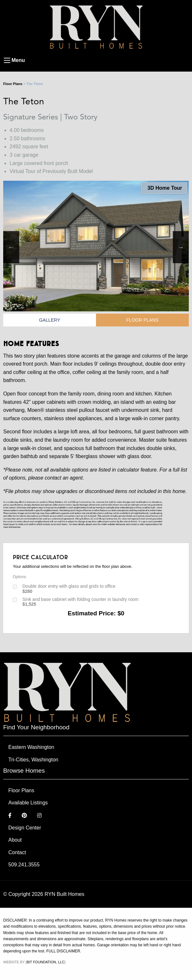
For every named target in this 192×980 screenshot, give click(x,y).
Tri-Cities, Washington (33, 760)
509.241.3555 (24, 865)
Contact (17, 852)
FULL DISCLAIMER (63, 951)
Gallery (50, 320)
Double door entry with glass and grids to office (69, 589)
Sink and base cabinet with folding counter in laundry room (80, 602)
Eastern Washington (31, 747)
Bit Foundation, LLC (45, 962)
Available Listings (28, 803)
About (15, 840)
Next (181, 247)
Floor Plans (13, 84)
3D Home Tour (164, 188)
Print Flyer (166, 338)
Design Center (25, 828)
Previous (11, 247)
